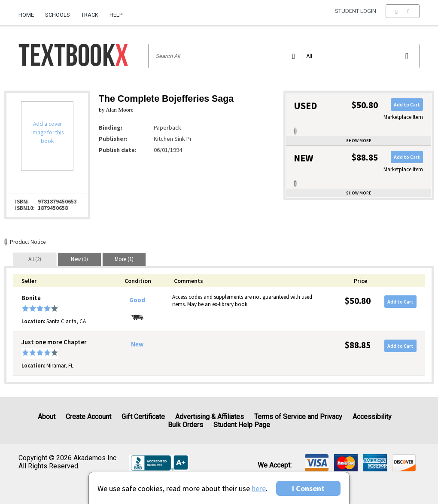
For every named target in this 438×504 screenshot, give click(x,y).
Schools (58, 15)
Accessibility (372, 417)
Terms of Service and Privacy (298, 417)
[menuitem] (29, 12)
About (47, 417)
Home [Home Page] (26, 15)
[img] (317, 463)
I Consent (308, 488)
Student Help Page (242, 425)
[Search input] (284, 56)
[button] (403, 15)
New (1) (79, 259)
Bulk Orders (186, 425)
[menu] (403, 15)
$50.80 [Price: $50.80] (358, 301)
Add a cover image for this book (47, 132)
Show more (359, 141)
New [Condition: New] (137, 344)
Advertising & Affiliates (210, 417)
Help (116, 15)
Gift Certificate (143, 417)
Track (90, 15)
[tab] (35, 259)
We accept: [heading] (275, 465)
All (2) (35, 259)
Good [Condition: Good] (137, 300)
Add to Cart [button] (407, 105)
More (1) (124, 259)
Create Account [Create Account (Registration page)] (88, 417)
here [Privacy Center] (259, 488)
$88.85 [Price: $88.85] (358, 345)
